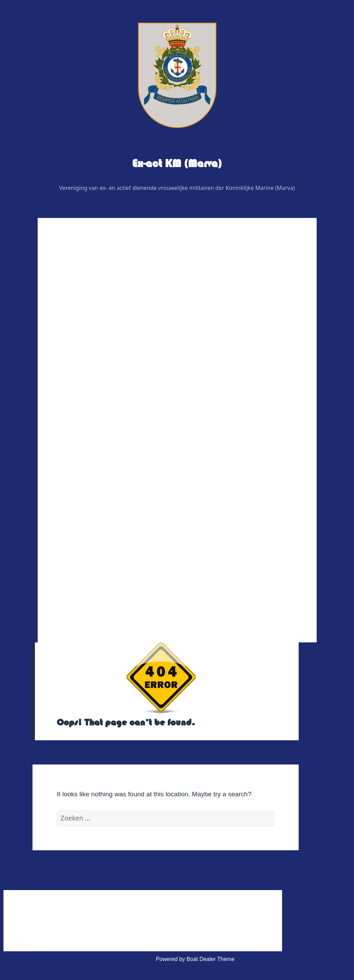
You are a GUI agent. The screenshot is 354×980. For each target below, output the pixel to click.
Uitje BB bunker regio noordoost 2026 (122, 428)
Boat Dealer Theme (211, 959)
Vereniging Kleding (93, 478)
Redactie (86, 345)
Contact (79, 511)
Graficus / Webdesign (102, 378)
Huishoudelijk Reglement (106, 544)
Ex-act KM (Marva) (177, 164)
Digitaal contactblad (94, 395)
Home (77, 278)
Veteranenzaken (90, 461)
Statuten (86, 561)
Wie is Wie (83, 295)
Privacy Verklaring (97, 577)
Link (75, 494)
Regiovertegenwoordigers (107, 328)
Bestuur (85, 312)
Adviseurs (87, 361)
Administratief (87, 527)
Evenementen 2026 (94, 411)
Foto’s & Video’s (90, 444)
